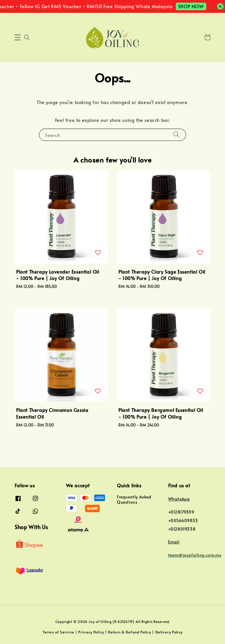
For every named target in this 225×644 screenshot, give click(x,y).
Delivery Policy (169, 632)
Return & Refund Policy (129, 632)
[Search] (176, 135)
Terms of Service (58, 632)
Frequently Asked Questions (134, 500)
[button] (18, 37)
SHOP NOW (197, 6)
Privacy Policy (91, 632)
